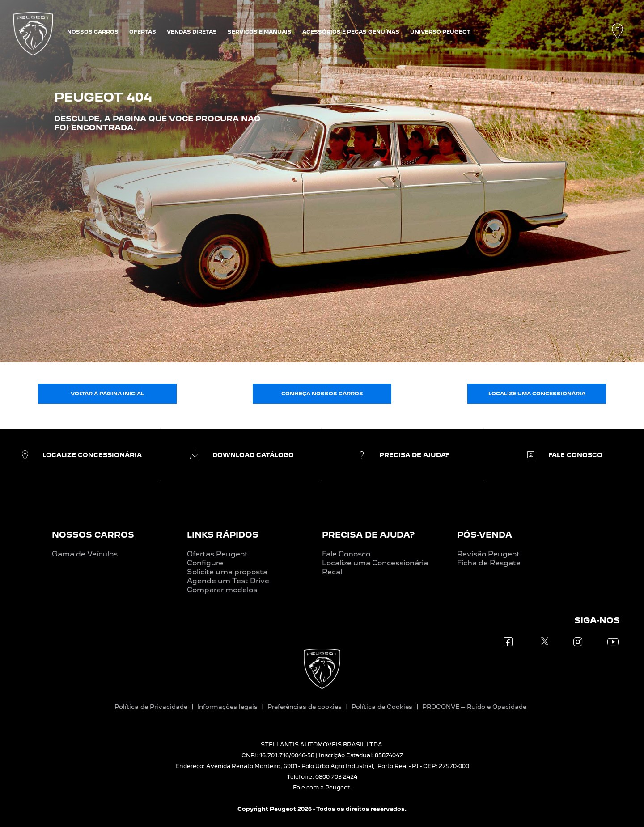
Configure (205, 563)
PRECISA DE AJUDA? (368, 535)
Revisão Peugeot (488, 554)
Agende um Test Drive (228, 581)
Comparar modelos (222, 590)
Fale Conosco (346, 554)
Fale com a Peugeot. (322, 787)
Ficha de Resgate (489, 563)
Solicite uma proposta (227, 572)
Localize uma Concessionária (375, 563)
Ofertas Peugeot (217, 554)
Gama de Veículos (85, 554)
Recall (333, 572)
